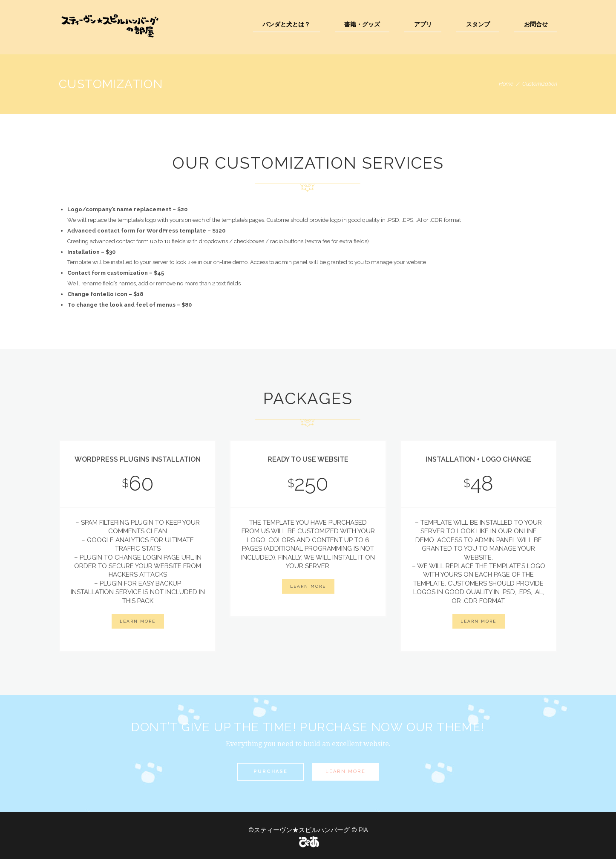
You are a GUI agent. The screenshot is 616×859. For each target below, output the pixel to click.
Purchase (271, 771)
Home (506, 84)
